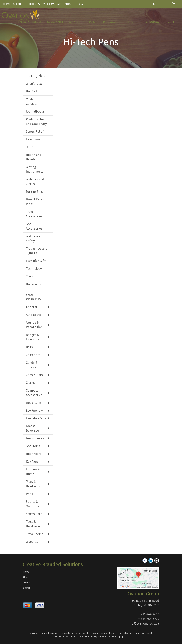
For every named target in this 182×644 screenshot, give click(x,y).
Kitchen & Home (33, 472)
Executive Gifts (36, 261)
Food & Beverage (32, 428)
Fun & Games (35, 438)
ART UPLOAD (65, 4)
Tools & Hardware (33, 524)
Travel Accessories (34, 214)
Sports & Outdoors (32, 504)
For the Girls (34, 192)
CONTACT (80, 4)
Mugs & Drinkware (33, 484)
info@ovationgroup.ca (143, 623)
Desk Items (34, 403)
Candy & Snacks (32, 365)
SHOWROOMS (46, 4)
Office (132, 24)
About (26, 577)
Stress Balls (34, 514)
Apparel (76, 24)
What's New (34, 84)
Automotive (34, 315)
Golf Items (33, 446)
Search (27, 588)
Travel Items (35, 534)
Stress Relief (35, 132)
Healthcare (34, 454)
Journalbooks (35, 111)
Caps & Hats (34, 375)
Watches (32, 542)
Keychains (33, 139)
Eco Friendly (34, 411)
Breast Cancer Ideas (36, 202)
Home (26, 572)
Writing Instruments (35, 169)
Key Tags (32, 462)
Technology (152, 24)
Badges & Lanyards (33, 337)
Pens (29, 494)
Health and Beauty (34, 157)
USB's (30, 147)
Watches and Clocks (35, 182)
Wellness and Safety (35, 239)
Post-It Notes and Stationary (36, 122)
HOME (7, 4)
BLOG (32, 4)
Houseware (34, 284)
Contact (27, 582)
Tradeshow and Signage (37, 251)
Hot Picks (32, 91)
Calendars (33, 355)
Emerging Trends (30, 24)
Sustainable (55, 24)
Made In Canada (32, 101)
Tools (30, 276)
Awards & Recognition (34, 325)
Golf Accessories (34, 226)
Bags (93, 24)
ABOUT (17, 4)
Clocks (30, 383)
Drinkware (112, 24)
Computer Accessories (34, 393)
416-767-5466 (150, 614)
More (172, 24)
